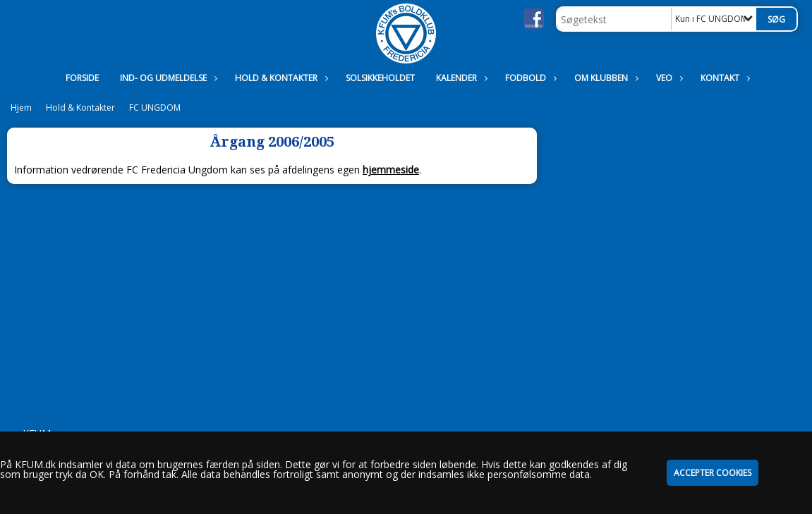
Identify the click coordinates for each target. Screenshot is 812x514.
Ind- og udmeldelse (167, 78)
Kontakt (723, 78)
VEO (668, 78)
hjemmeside (391, 170)
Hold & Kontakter (280, 78)
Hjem (21, 108)
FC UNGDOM (155, 108)
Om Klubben (605, 78)
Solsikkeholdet (380, 78)
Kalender (460, 78)
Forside (82, 78)
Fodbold (529, 78)
